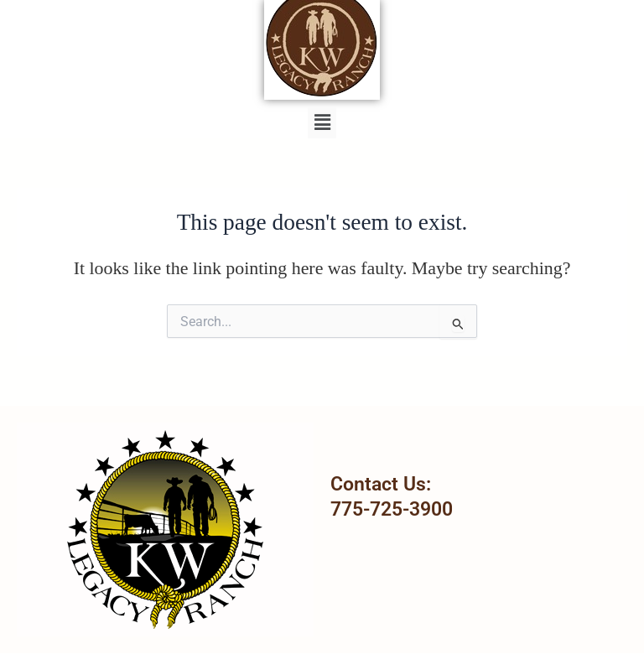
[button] (322, 122)
